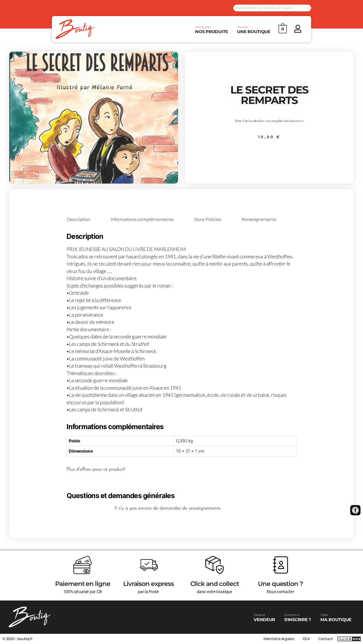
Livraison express (149, 584)
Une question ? (280, 584)
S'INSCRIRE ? (298, 618)
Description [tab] (79, 220)
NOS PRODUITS (211, 30)
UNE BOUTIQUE (254, 30)
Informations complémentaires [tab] (142, 220)
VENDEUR (264, 618)
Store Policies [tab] (208, 220)
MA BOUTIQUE (336, 618)
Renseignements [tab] (259, 220)
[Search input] (272, 8)
